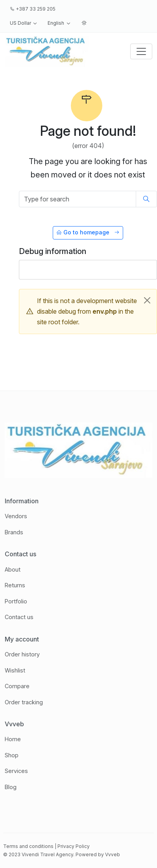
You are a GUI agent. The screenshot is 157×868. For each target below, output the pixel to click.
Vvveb (113, 854)
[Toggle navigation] (141, 51)
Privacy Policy (74, 846)
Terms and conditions (28, 846)
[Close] (147, 300)
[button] (23, 23)
